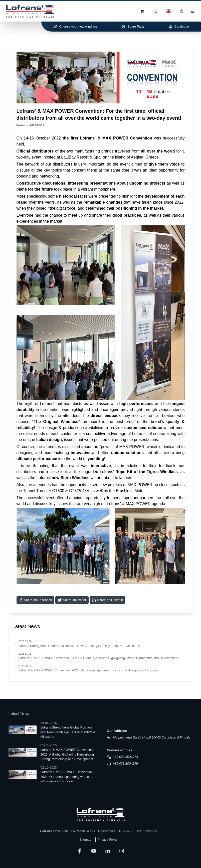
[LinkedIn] (108, 851)
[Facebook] (80, 851)
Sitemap (85, 840)
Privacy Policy (108, 840)
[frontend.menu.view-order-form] (142, 11)
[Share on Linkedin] (108, 600)
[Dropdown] (168, 11)
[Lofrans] (101, 814)
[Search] (155, 11)
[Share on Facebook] (36, 600)
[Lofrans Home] (30, 11)
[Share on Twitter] (72, 600)
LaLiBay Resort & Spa (81, 157)
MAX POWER (115, 138)
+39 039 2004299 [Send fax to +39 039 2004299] (122, 764)
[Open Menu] (192, 11)
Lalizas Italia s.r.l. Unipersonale (93, 831)
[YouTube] (94, 851)
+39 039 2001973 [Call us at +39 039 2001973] (122, 757)
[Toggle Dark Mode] (181, 11)
